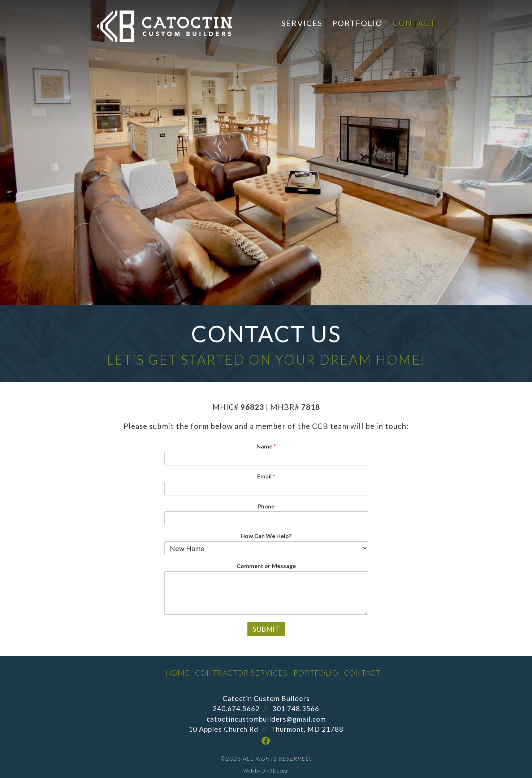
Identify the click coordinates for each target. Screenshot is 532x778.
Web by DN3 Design (266, 771)
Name (266, 446)
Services (302, 23)
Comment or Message (266, 566)
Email (266, 476)
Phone (266, 506)
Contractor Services (241, 673)
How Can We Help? (266, 536)
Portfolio (357, 23)
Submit (266, 629)
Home (178, 673)
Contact (414, 23)
